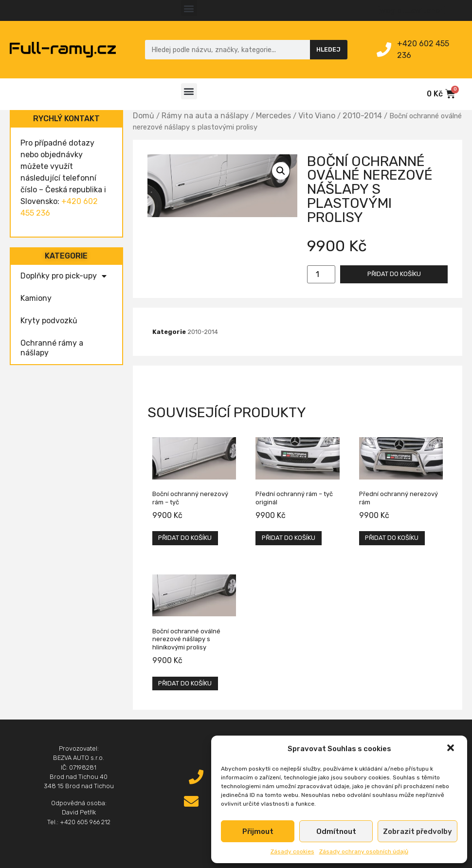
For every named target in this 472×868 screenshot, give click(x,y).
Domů (144, 116)
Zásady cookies (292, 851)
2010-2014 (362, 116)
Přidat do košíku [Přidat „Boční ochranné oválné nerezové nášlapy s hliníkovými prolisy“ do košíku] (185, 683)
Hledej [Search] (328, 49)
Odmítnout (336, 831)
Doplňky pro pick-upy (64, 276)
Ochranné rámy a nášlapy (52, 348)
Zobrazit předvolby (418, 831)
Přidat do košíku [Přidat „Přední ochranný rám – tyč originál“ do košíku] (289, 538)
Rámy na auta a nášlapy (205, 116)
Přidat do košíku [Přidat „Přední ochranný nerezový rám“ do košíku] (392, 538)
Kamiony (36, 298)
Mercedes (273, 116)
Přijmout (258, 831)
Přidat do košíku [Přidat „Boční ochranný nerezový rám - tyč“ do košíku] (185, 538)
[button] (452, 749)
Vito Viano (317, 116)
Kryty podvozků (49, 321)
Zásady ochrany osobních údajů (364, 851)
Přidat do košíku (394, 274)
